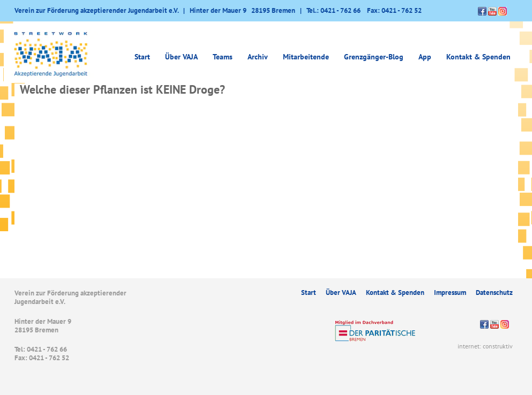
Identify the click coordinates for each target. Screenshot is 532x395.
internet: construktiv (485, 346)
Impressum (450, 293)
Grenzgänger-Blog (374, 57)
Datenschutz (494, 293)
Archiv (258, 57)
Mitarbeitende (306, 57)
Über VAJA (181, 57)
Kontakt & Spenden (478, 57)
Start (142, 57)
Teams (223, 57)
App (425, 57)
